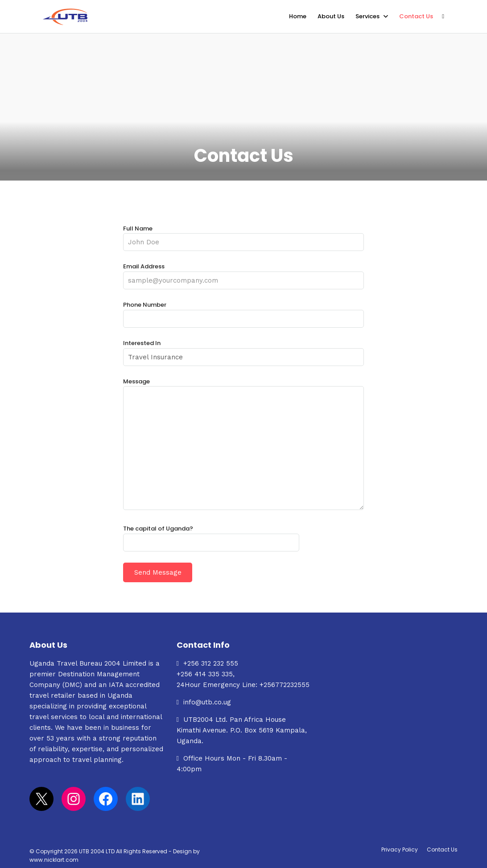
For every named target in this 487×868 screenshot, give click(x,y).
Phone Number (243, 312)
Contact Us (416, 16)
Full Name (243, 236)
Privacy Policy (400, 849)
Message (243, 444)
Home (298, 16)
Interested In (243, 350)
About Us (331, 16)
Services (367, 16)
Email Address (243, 274)
